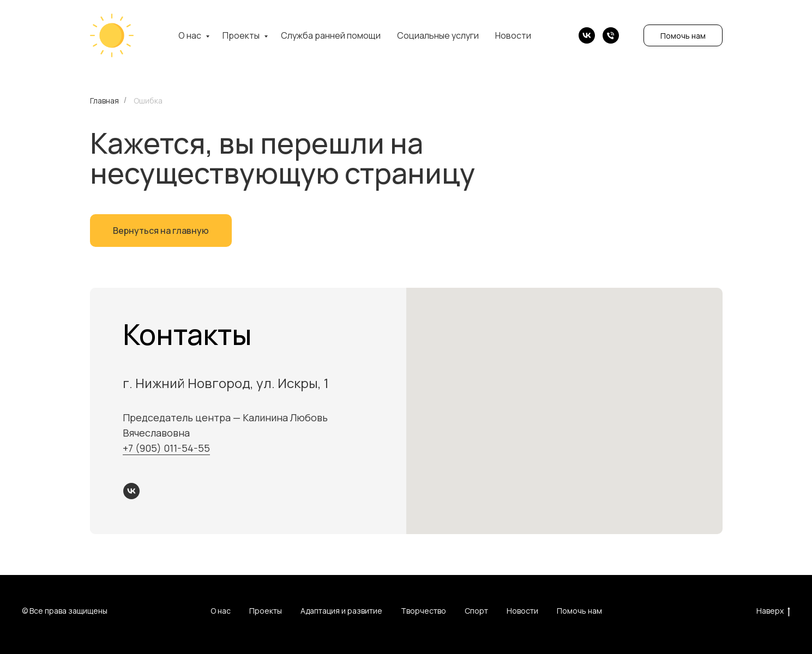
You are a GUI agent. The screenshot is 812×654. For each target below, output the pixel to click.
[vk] (587, 35)
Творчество (423, 611)
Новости (513, 35)
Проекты (242, 35)
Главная (104, 101)
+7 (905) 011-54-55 (166, 448)
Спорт (476, 611)
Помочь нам (683, 36)
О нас (191, 35)
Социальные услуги (438, 35)
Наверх (773, 611)
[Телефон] (611, 35)
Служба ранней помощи (331, 35)
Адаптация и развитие (341, 611)
